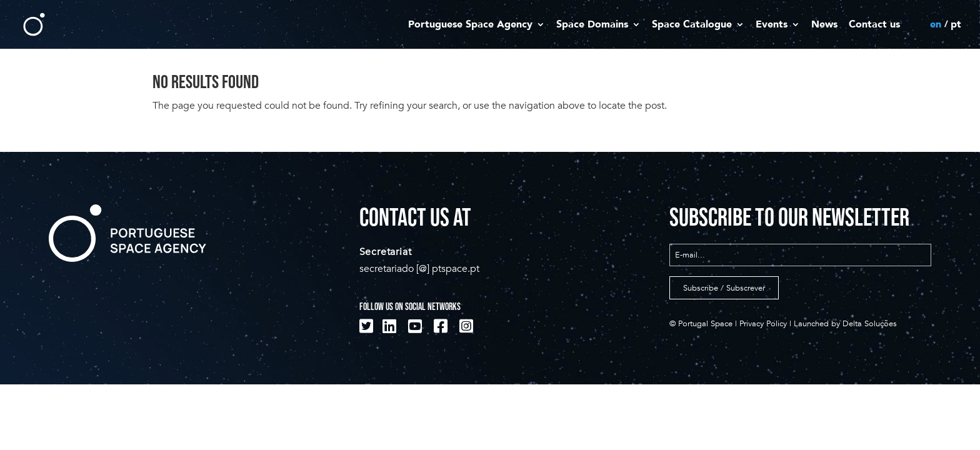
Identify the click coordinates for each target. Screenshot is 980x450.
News (824, 25)
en (936, 25)
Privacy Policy (763, 324)
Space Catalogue (692, 25)
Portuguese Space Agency (470, 25)
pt (956, 25)
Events (772, 25)
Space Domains (592, 25)
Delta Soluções (870, 324)
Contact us (874, 25)
